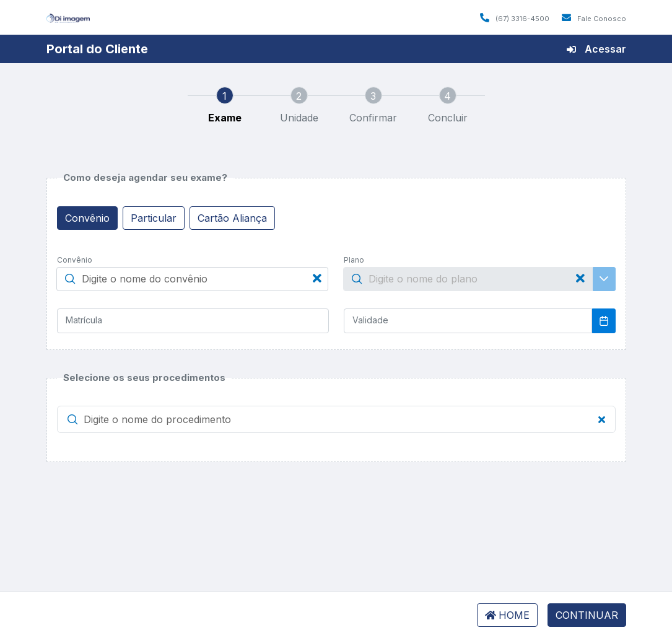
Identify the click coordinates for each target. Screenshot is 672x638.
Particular (154, 218)
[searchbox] (192, 279)
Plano (354, 260)
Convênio (87, 218)
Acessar (596, 49)
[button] (72, 419)
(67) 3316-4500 (515, 19)
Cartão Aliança (232, 218)
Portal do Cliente (97, 49)
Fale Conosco (594, 19)
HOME (507, 615)
